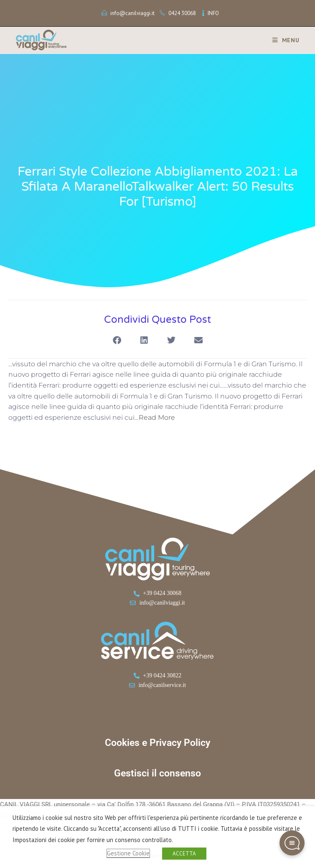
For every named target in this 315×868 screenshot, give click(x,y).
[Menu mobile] (283, 40)
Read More (157, 417)
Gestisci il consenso (157, 773)
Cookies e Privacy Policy (157, 743)
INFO (213, 13)
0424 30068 (182, 13)
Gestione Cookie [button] (128, 853)
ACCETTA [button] (184, 854)
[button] (117, 341)
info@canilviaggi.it (132, 13)
